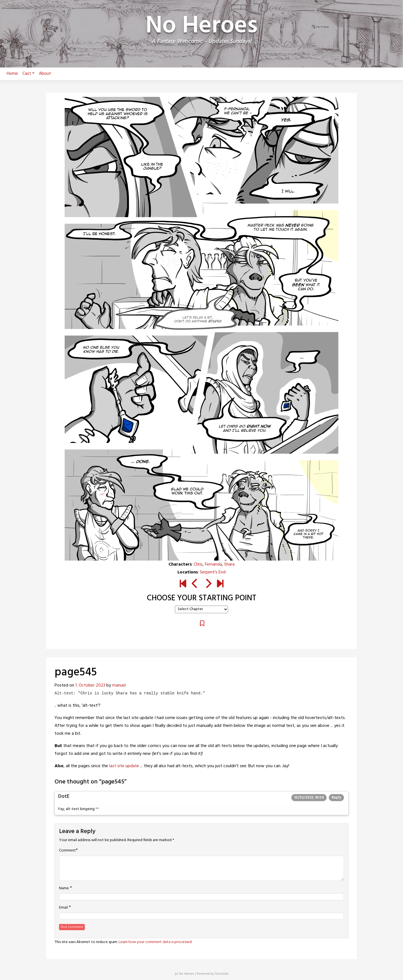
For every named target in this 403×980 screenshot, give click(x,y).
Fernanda (213, 564)
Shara (229, 564)
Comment (67, 851)
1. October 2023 (90, 685)
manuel (119, 685)
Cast (28, 74)
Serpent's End (213, 572)
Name (64, 888)
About (45, 74)
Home (12, 74)
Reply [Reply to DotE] (336, 798)
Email (63, 908)
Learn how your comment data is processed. (155, 942)
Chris (198, 564)
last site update (124, 766)
